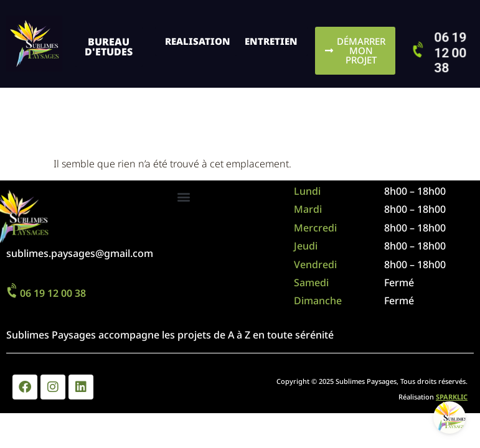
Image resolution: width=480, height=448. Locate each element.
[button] (184, 197)
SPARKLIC (452, 397)
